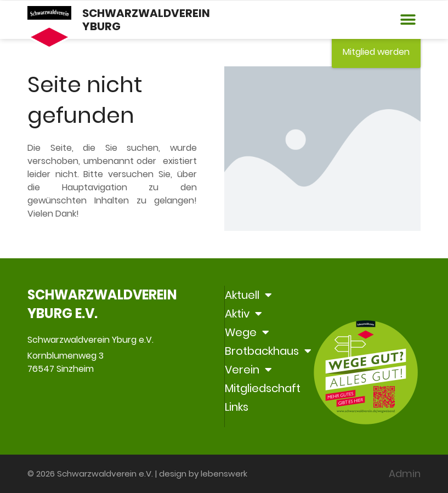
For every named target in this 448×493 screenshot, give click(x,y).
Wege (247, 332)
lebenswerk (224, 474)
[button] (408, 20)
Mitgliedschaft (263, 388)
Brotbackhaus (268, 351)
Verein (248, 370)
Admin (405, 474)
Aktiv (243, 314)
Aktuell (248, 295)
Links (237, 407)
